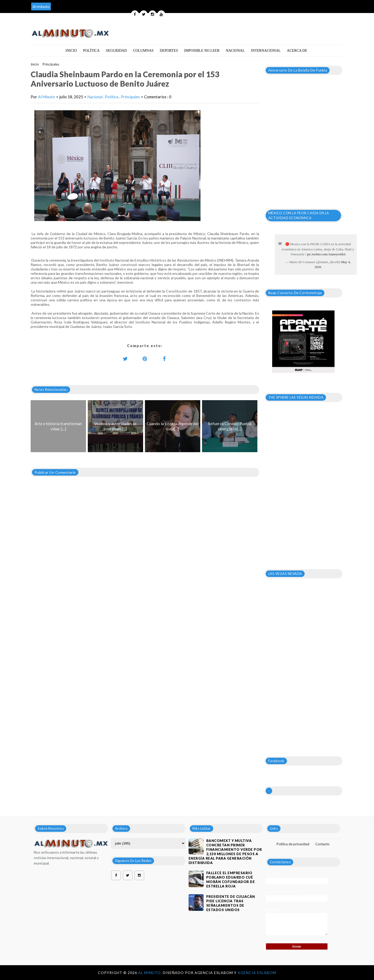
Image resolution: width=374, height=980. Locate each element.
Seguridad (116, 51)
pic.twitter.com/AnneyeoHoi (326, 254)
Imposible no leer (202, 51)
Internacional (266, 51)
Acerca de (297, 51)
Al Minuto (46, 97)
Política (91, 51)
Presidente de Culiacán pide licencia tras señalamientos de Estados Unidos (231, 903)
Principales (51, 64)
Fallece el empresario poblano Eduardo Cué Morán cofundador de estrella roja (231, 880)
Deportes (169, 51)
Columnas (143, 51)
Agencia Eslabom (257, 973)
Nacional (235, 51)
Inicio (71, 51)
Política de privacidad (293, 844)
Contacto (322, 844)
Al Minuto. (151, 973)
